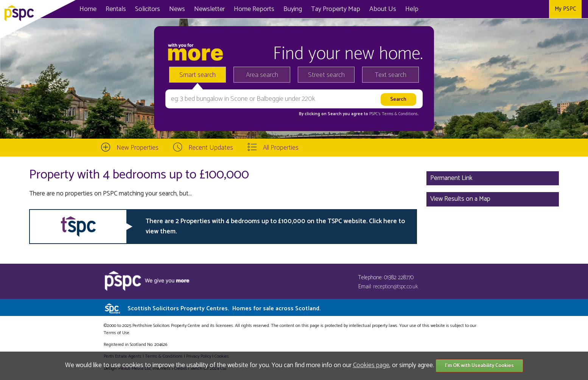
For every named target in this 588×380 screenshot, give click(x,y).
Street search (326, 75)
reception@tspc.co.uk (396, 287)
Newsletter (209, 9)
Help (412, 9)
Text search (391, 75)
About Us (383, 9)
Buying (293, 9)
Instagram (541, 9)
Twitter (523, 9)
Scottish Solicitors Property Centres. (224, 309)
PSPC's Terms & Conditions (394, 114)
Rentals (116, 9)
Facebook (506, 9)
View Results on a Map (460, 199)
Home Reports (254, 9)
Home (88, 9)
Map (336, 9)
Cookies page (371, 365)
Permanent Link (451, 178)
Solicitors (148, 9)
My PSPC (565, 9)
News (177, 9)
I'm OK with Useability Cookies (479, 366)
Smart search (198, 75)
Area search (262, 75)
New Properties (138, 148)
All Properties (281, 148)
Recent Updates (211, 148)
